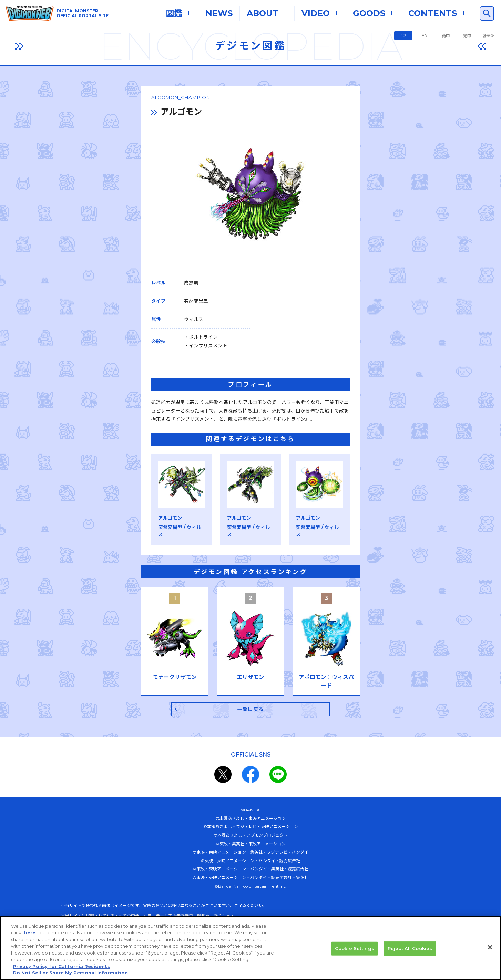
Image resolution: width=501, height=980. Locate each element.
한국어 (489, 36)
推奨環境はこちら (131, 850)
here (30, 936)
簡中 (446, 36)
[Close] (490, 951)
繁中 (467, 36)
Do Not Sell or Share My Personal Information (70, 977)
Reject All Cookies (410, 952)
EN (425, 36)
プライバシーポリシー (231, 866)
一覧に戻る (251, 632)
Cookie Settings (355, 952)
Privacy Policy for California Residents (61, 970)
